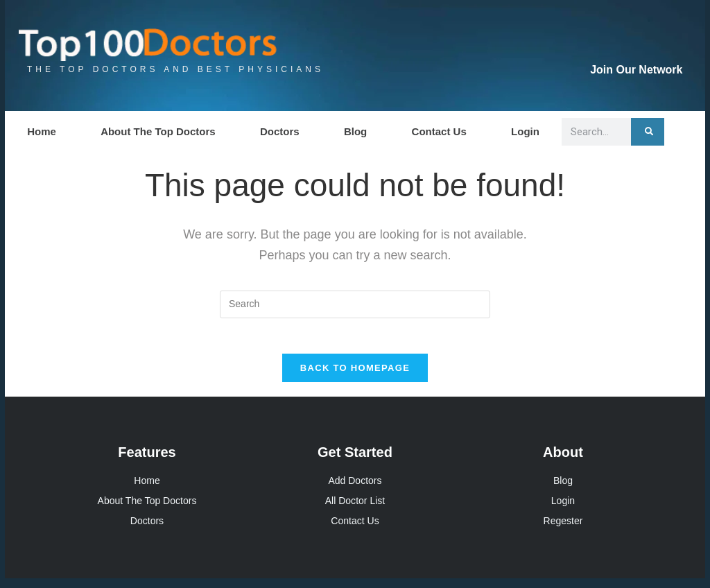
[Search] (648, 132)
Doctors (280, 131)
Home (42, 131)
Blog (355, 131)
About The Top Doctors (158, 131)
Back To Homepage (355, 375)
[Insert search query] (355, 304)
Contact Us (439, 131)
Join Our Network (636, 70)
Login (525, 131)
